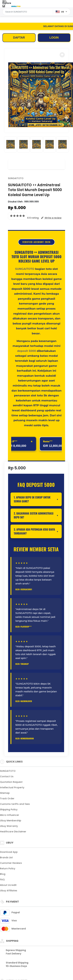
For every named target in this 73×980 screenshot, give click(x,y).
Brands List (6, 857)
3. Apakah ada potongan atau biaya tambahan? (34, 531)
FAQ (2, 880)
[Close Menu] (4, 7)
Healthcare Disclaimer (13, 832)
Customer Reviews (11, 863)
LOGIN (54, 38)
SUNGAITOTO (16, 178)
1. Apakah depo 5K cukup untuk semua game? (32, 499)
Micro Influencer (10, 815)
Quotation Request (11, 782)
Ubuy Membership (11, 821)
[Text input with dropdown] (28, 12)
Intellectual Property (12, 787)
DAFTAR (19, 38)
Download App (9, 852)
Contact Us (7, 776)
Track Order (7, 798)
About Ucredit (8, 885)
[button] (62, 55)
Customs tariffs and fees (15, 804)
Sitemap (5, 793)
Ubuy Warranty (9, 826)
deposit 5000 (27, 351)
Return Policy (8, 869)
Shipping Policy (9, 810)
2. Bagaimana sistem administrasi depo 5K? (34, 515)
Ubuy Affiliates (9, 891)
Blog (3, 874)
